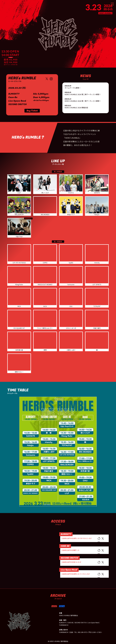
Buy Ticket (32, 111)
